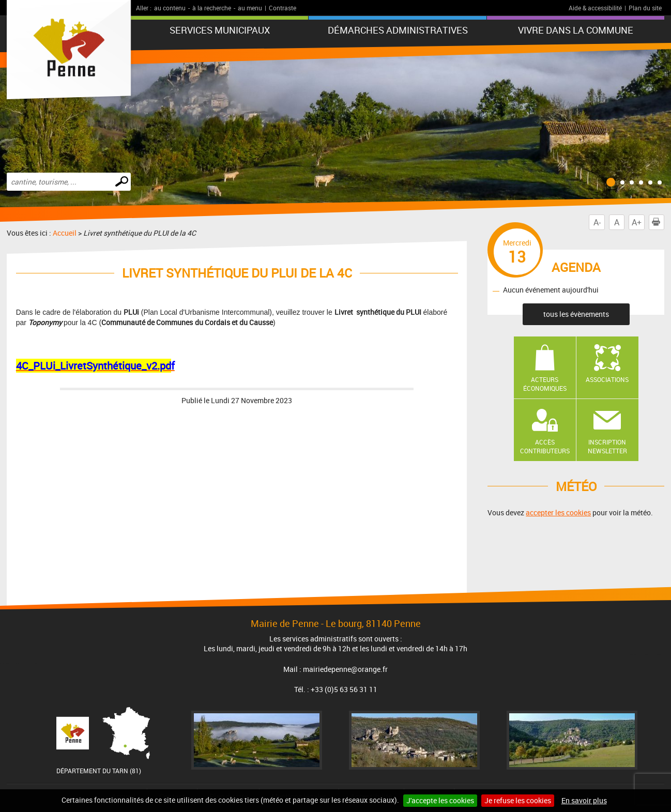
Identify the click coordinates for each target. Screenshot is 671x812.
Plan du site (645, 8)
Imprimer (658, 222)
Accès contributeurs (545, 446)
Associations (607, 379)
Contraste (283, 8)
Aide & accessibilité (595, 8)
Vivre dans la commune (576, 30)
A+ (637, 222)
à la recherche (212, 8)
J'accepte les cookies (440, 800)
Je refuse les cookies (518, 800)
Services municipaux (220, 30)
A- (597, 222)
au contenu (170, 8)
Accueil (65, 233)
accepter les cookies (558, 512)
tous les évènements (576, 314)
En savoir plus (584, 800)
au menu (250, 8)
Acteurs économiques (545, 384)
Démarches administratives (398, 30)
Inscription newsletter (607, 446)
